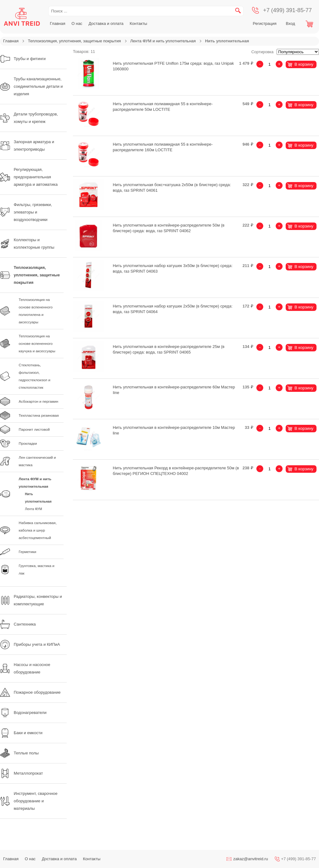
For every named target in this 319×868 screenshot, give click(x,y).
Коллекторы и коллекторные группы (27, 244)
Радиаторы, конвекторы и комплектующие (31, 600)
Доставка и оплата (106, 23)
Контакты (138, 23)
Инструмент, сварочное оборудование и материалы (29, 801)
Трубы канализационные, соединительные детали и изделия (31, 86)
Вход (290, 23)
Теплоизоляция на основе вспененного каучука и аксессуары (37, 343)
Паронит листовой (34, 429)
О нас (77, 23)
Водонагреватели (23, 713)
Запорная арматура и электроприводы (27, 145)
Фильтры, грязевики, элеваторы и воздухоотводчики (26, 212)
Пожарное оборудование (30, 692)
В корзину (304, 64)
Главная (57, 23)
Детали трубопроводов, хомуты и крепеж (29, 118)
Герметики (27, 552)
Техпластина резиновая (39, 415)
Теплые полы (19, 753)
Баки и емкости (21, 733)
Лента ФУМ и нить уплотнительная (163, 41)
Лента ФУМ (33, 509)
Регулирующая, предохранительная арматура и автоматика (29, 177)
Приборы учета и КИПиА (30, 645)
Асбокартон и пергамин (38, 401)
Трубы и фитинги (23, 59)
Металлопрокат (21, 773)
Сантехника (18, 624)
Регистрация (265, 23)
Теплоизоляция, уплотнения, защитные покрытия (74, 41)
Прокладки (28, 443)
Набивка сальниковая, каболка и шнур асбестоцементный (38, 530)
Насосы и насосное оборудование (25, 668)
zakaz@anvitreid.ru (251, 859)
